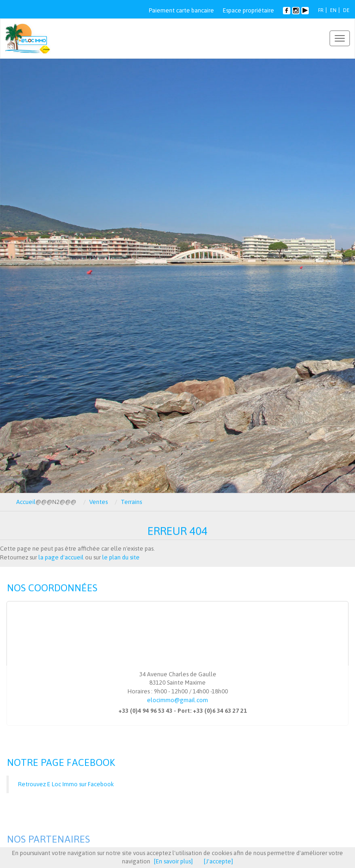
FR (321, 10)
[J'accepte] (218, 861)
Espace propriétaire (248, 10)
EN (333, 10)
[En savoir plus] (173, 861)
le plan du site (121, 557)
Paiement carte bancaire (181, 10)
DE (346, 10)
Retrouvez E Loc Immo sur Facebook (66, 784)
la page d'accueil (61, 557)
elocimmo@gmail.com (177, 700)
